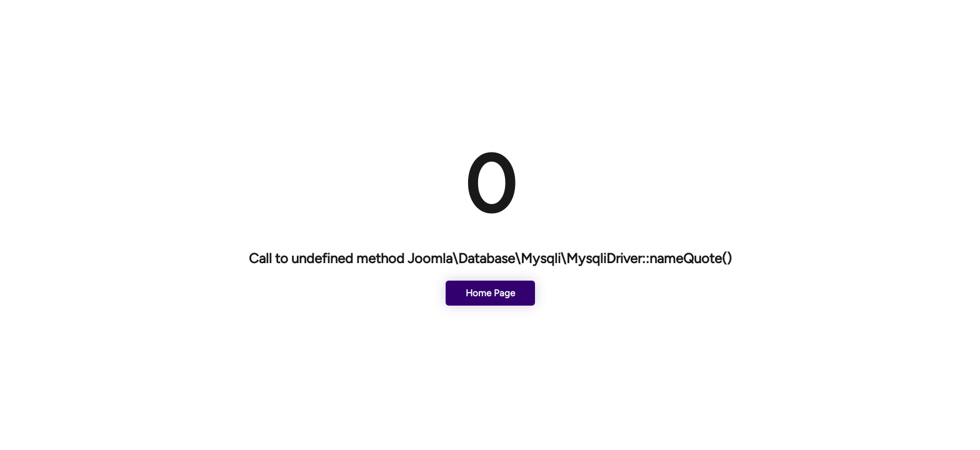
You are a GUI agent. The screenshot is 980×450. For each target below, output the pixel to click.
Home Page (490, 293)
